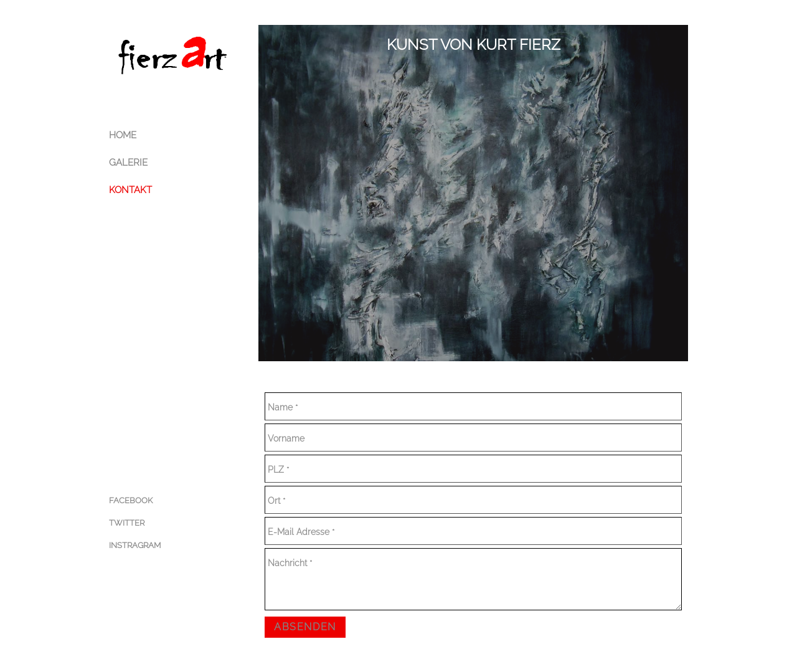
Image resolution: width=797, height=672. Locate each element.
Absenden (305, 627)
